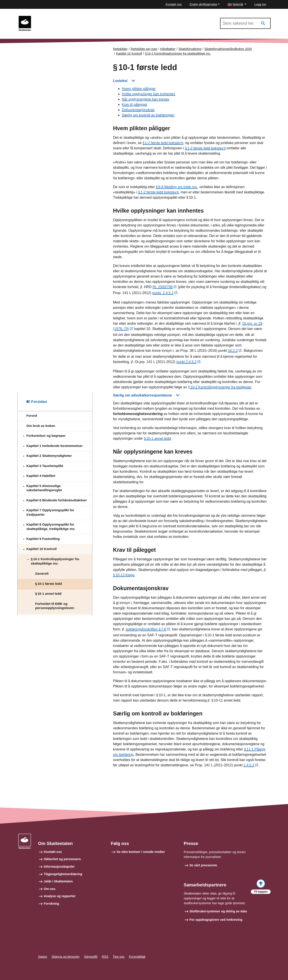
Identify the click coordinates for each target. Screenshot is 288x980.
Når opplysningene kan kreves (145, 99)
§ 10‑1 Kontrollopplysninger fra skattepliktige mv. (178, 54)
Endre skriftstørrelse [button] (203, 4)
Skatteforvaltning (190, 49)
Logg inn (260, 4)
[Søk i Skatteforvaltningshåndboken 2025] (245, 23)
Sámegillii (91, 957)
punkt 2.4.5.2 (187, 362)
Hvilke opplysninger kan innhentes (149, 94)
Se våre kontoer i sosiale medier (141, 852)
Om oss (50, 889)
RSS (105, 957)
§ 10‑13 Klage (124, 575)
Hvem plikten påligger (139, 89)
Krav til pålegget (134, 105)
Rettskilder (120, 49)
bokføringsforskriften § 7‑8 (146, 630)
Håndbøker (168, 49)
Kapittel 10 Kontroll (129, 54)
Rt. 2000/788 (163, 287)
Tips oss (119, 957)
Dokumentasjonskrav (138, 110)
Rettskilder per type (144, 49)
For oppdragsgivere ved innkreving (216, 920)
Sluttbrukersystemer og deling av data (218, 911)
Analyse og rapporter (60, 896)
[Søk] (263, 23)
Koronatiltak (137, 957)
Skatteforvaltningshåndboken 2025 (62, 18)
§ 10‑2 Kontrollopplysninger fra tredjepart (220, 387)
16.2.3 (233, 351)
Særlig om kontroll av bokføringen (148, 115)
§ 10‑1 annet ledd (157, 439)
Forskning (51, 904)
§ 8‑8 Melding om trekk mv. (177, 187)
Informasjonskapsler (59, 867)
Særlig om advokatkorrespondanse (142, 396)
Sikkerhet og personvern (62, 859)
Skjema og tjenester (66, 957)
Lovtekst (120, 81)
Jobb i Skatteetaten (58, 882)
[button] (237, 5)
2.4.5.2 (249, 766)
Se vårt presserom (203, 865)
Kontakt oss (174, 4)
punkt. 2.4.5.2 (163, 293)
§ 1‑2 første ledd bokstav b (163, 143)
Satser (43, 957)
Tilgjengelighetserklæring (63, 874)
